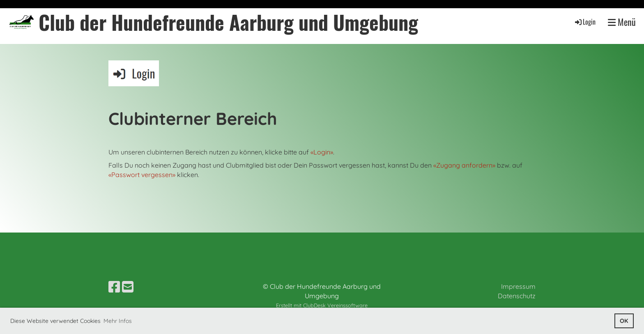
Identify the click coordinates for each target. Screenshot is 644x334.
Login (585, 22)
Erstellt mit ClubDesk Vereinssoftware (322, 305)
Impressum (518, 286)
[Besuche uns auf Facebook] (114, 287)
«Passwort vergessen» (142, 175)
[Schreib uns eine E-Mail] (128, 287)
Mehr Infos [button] (118, 321)
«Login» (322, 152)
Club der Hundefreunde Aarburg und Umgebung (228, 22)
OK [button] (624, 321)
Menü (622, 22)
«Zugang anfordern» (464, 165)
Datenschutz (517, 296)
